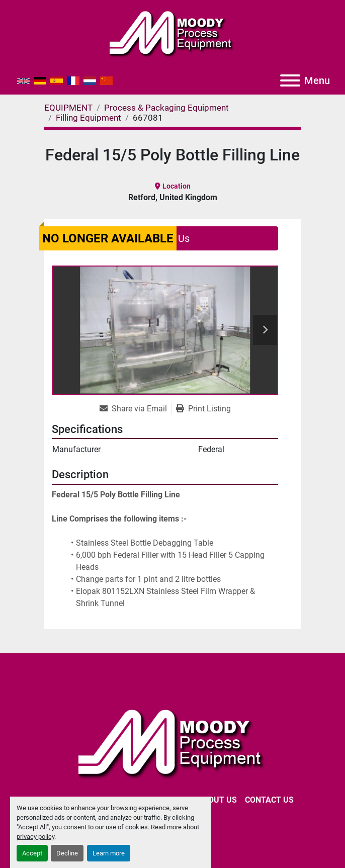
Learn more (109, 853)
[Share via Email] (135, 409)
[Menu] (290, 80)
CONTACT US (269, 800)
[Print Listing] (203, 409)
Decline (67, 853)
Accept (32, 853)
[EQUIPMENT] (68, 108)
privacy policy (35, 837)
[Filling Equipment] (89, 118)
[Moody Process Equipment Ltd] (173, 742)
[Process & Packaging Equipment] (166, 108)
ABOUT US (217, 800)
